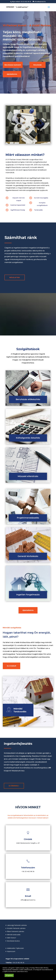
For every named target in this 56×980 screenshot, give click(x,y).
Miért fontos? (11, 938)
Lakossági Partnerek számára (17, 925)
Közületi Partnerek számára (16, 928)
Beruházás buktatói (13, 65)
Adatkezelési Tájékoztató (15, 948)
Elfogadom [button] (9, 975)
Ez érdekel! (11, 666)
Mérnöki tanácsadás (14, 935)
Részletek (38, 65)
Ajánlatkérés (12, 74)
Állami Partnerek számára (16, 931)
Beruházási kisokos (13, 941)
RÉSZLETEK (15, 277)
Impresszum (11, 951)
